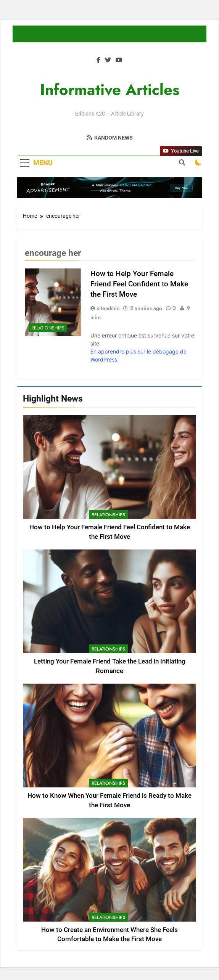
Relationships (108, 515)
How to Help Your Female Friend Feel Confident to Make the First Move (139, 284)
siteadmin (108, 308)
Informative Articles (110, 90)
